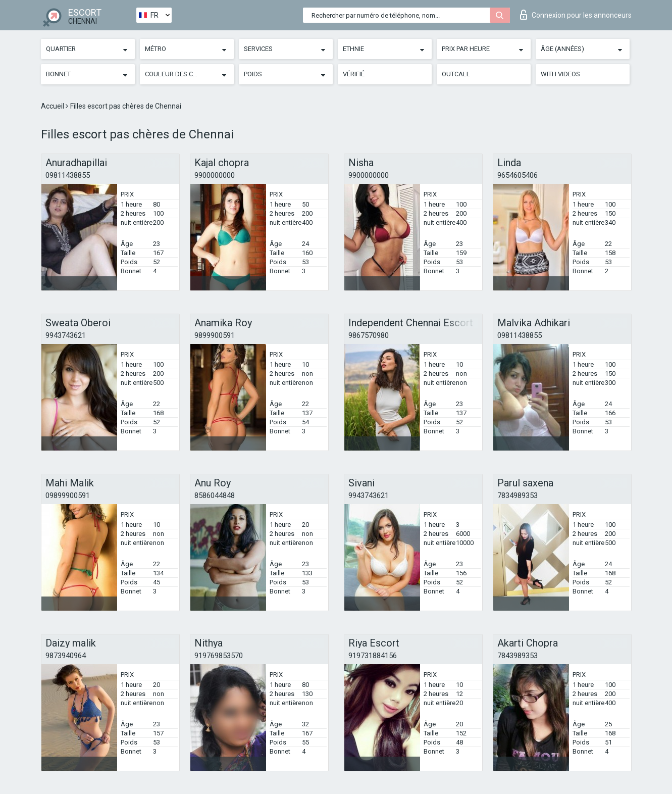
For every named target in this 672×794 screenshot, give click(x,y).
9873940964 (66, 656)
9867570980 (369, 335)
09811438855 (68, 175)
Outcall (456, 74)
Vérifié (354, 74)
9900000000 (215, 175)
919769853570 (219, 656)
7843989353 (518, 656)
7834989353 (518, 495)
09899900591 (68, 495)
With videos (560, 74)
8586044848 (215, 495)
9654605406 (518, 175)
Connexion (576, 15)
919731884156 (373, 656)
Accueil (53, 106)
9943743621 (66, 335)
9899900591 (215, 335)
